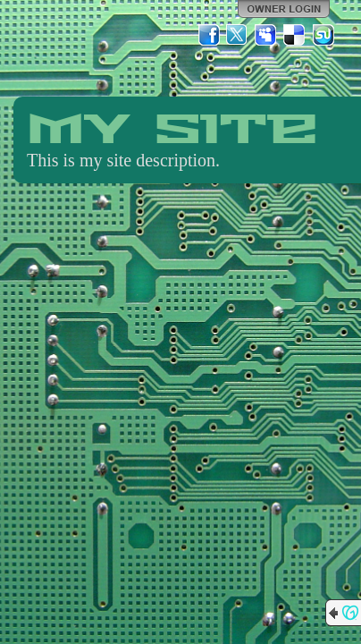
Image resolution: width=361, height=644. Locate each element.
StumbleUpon (323, 35)
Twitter (238, 35)
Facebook (209, 35)
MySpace (266, 35)
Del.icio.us (295, 35)
